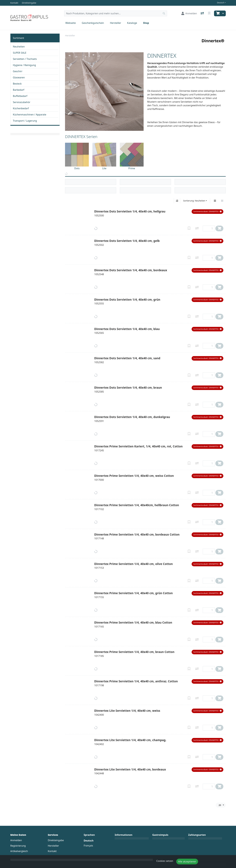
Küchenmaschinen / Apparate (30, 115)
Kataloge (132, 23)
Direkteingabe (56, 840)
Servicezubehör (22, 102)
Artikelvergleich (19, 851)
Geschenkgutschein (93, 23)
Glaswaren (19, 77)
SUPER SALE (20, 53)
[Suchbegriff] (113, 13)
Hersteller (115, 23)
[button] (207, 212)
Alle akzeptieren (187, 862)
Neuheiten (19, 47)
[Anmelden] (189, 13)
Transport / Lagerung (25, 121)
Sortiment (19, 38)
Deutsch (221, 3)
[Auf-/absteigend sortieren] (177, 201)
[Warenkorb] (217, 13)
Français (88, 846)
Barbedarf (19, 90)
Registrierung (18, 846)
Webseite (71, 23)
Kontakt (52, 851)
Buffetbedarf (20, 96)
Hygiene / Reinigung (24, 65)
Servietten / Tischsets (25, 59)
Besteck (17, 84)
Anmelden (16, 840)
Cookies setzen (165, 861)
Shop (146, 23)
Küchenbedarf (21, 108)
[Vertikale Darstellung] (215, 201)
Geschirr (18, 71)
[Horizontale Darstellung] (222, 201)
